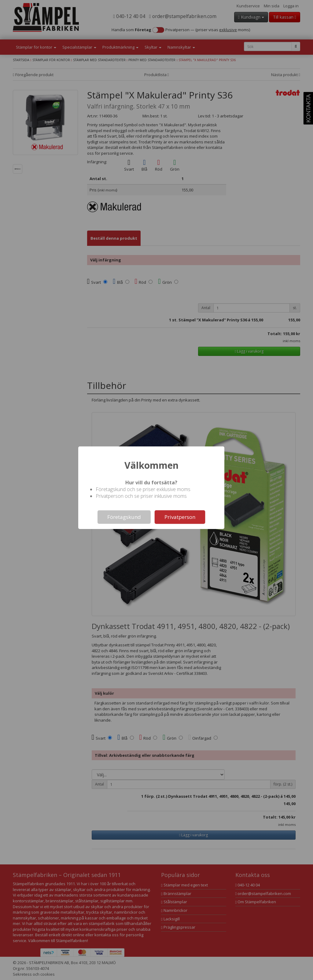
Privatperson (180, 517)
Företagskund (124, 517)
